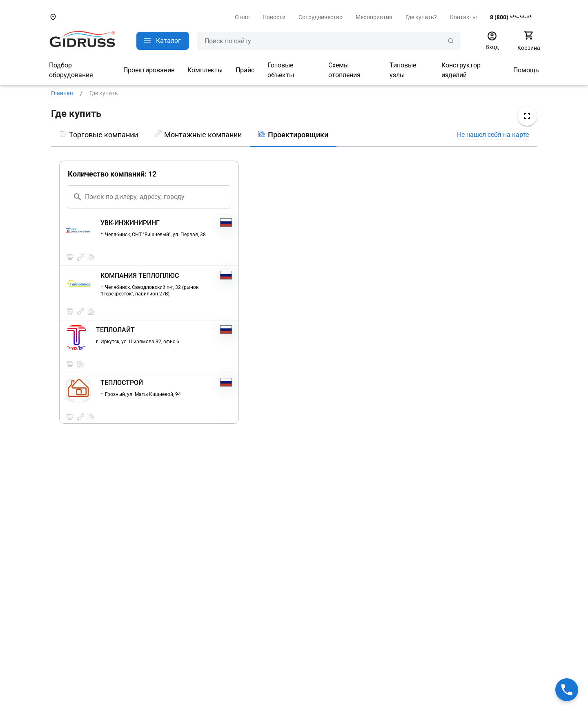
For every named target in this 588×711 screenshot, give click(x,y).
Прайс (245, 70)
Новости (274, 17)
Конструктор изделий (461, 70)
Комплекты (205, 70)
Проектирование (149, 70)
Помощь (526, 70)
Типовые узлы (403, 70)
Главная (62, 93)
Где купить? (421, 17)
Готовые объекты (281, 70)
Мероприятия (374, 17)
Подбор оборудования (71, 70)
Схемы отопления (344, 70)
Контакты (463, 17)
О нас (242, 17)
